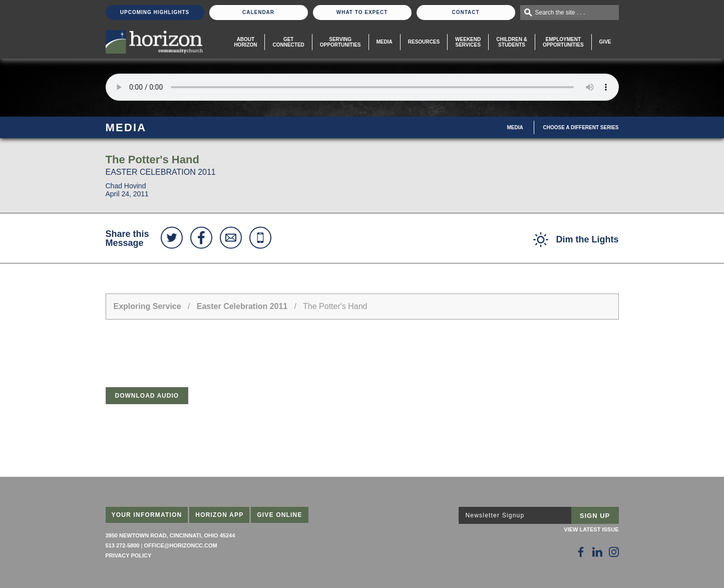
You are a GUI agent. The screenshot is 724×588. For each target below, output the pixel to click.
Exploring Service (147, 306)
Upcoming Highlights (155, 12)
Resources (424, 42)
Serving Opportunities (340, 42)
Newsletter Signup (495, 515)
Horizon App (219, 515)
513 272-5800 (123, 545)
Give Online (280, 515)
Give (605, 42)
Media (385, 42)
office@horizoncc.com (180, 545)
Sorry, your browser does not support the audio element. (362, 87)
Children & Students (512, 42)
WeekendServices (468, 42)
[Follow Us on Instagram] (614, 552)
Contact (465, 12)
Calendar (258, 12)
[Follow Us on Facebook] (581, 552)
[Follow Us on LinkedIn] (597, 552)
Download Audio (147, 396)
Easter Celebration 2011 (242, 306)
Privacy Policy (129, 555)
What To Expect (362, 12)
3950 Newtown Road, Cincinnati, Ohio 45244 (170, 535)
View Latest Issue (591, 529)
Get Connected (288, 42)
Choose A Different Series (581, 127)
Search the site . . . (560, 13)
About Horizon (245, 42)
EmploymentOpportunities (563, 42)
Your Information (147, 515)
